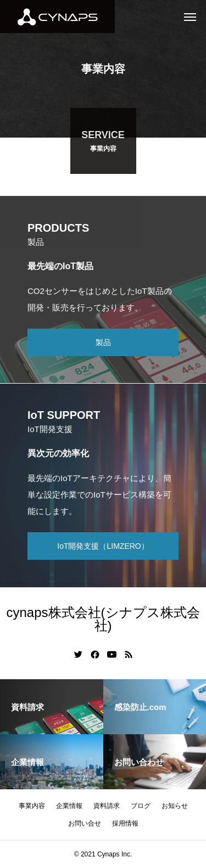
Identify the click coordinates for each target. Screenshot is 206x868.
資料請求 (107, 806)
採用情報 (125, 823)
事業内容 (32, 806)
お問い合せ (85, 823)
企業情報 (69, 806)
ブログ (141, 806)
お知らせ (175, 806)
